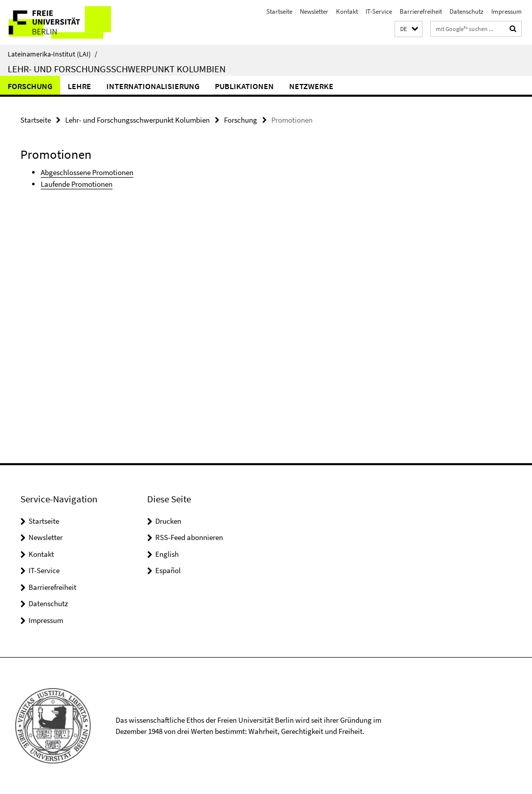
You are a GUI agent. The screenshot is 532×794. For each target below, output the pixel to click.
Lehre (79, 86)
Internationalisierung (153, 86)
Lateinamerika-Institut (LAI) (52, 54)
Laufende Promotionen (77, 184)
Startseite (279, 11)
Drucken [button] (168, 521)
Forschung (30, 86)
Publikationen (244, 86)
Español (168, 570)
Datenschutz (467, 11)
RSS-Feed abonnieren (189, 537)
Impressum (507, 11)
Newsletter (314, 11)
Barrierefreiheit (421, 11)
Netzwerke (311, 86)
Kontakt (347, 11)
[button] (409, 29)
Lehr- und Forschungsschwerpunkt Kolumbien (117, 69)
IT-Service (379, 11)
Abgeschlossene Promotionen (87, 172)
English (167, 554)
